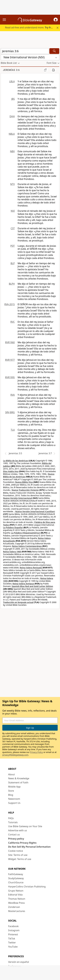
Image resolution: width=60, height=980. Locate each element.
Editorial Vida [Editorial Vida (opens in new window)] (15, 895)
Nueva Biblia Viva (24, 482)
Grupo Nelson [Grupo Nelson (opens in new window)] (16, 891)
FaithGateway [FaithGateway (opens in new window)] (16, 874)
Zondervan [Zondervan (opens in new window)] (14, 907)
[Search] (54, 51)
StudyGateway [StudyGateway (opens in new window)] (16, 878)
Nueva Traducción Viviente (25, 490)
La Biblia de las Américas (16, 461)
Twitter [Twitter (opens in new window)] (12, 943)
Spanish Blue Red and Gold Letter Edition (32, 586)
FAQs (11, 818)
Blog (11, 795)
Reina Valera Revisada (31, 568)
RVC (13, 322)
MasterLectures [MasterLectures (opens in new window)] (17, 911)
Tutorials (13, 822)
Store (11, 791)
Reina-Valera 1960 (12, 552)
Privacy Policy (37, 752)
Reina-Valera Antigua (23, 584)
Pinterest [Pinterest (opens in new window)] (13, 934)
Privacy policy (16, 839)
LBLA (12, 81)
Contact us (14, 835)
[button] (56, 20)
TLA (13, 430)
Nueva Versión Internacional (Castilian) (35, 511)
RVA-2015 (10, 304)
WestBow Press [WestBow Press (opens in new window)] (16, 903)
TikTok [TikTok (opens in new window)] (12, 939)
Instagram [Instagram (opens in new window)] (14, 930)
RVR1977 (10, 360)
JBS (13, 99)
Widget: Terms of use (20, 859)
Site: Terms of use (18, 855)
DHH (12, 116)
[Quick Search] (25, 51)
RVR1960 (10, 342)
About (11, 774)
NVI (13, 211)
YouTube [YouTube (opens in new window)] (13, 947)
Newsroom (14, 799)
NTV (12, 184)
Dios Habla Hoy (11, 471)
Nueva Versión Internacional (18, 498)
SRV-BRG (10, 412)
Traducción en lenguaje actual (18, 602)
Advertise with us (18, 830)
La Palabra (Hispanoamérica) (26, 533)
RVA (13, 395)
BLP (13, 263)
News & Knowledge (19, 778)
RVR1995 (10, 377)
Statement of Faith (18, 783)
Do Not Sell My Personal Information (29, 847)
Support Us (14, 803)
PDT (13, 246)
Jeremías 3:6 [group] (11, 70)
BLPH (12, 284)
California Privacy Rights (22, 843)
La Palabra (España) (13, 527)
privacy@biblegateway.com (15, 755)
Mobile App (14, 787)
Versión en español (19, 962)
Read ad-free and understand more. (30, 27)
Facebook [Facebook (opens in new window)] (13, 926)
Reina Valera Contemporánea (27, 546)
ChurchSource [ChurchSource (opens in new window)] (16, 882)
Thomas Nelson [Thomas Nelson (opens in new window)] (17, 899)
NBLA (12, 134)
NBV (12, 151)
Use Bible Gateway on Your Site (25, 826)
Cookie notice (16, 851)
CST (13, 228)
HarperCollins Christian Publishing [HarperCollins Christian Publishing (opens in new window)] (27, 887)
